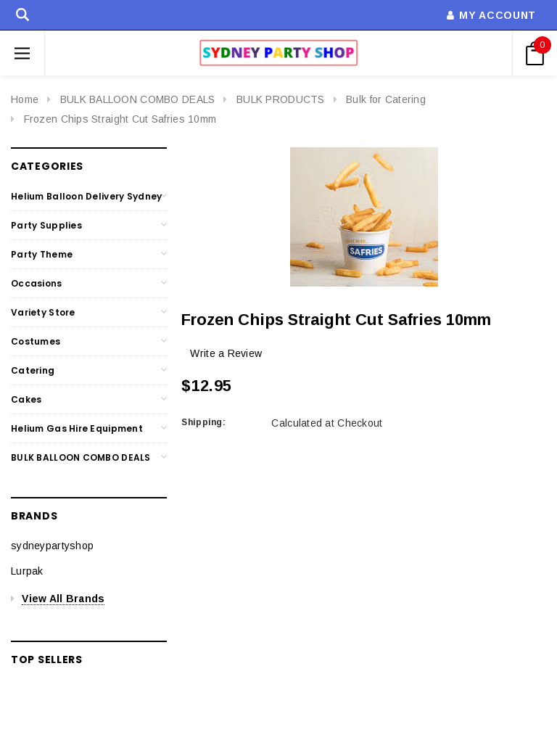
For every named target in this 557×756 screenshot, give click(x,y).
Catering (33, 370)
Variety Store (43, 312)
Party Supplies (46, 225)
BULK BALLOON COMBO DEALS (138, 99)
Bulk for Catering (386, 99)
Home (25, 99)
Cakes (26, 399)
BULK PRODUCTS (281, 99)
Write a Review (226, 353)
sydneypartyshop (52, 546)
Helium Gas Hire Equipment (77, 428)
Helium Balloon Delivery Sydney (86, 196)
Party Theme (42, 254)
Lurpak (27, 571)
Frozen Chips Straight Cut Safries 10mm (120, 119)
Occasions (37, 283)
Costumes (36, 341)
